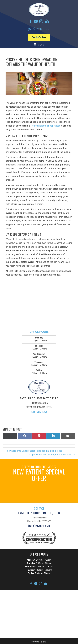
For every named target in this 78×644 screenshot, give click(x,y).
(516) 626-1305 (39, 29)
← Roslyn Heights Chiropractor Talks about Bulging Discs (33, 451)
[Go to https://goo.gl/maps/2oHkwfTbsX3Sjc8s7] (46, 22)
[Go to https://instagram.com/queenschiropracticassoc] (41, 22)
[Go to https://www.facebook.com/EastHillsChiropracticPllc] (31, 22)
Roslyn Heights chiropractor (45, 126)
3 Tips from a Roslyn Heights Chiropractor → (52, 455)
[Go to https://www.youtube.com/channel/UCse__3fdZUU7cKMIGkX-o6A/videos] (36, 22)
